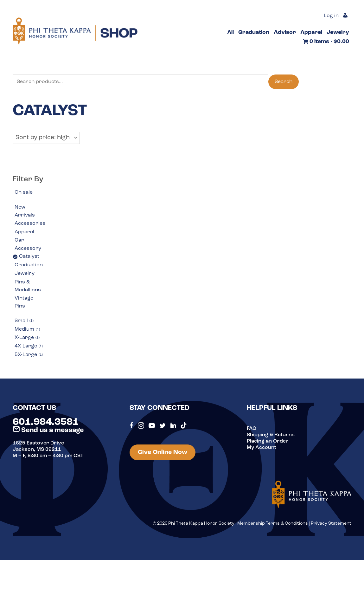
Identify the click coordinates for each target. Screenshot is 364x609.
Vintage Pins (24, 302)
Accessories (30, 224)
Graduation (29, 265)
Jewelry (25, 274)
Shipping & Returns (271, 435)
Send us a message (48, 430)
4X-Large (29, 347)
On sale (24, 192)
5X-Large (29, 355)
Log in (331, 16)
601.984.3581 (46, 422)
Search (284, 82)
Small (24, 321)
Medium (27, 330)
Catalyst (29, 256)
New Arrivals (25, 211)
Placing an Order (268, 441)
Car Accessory (28, 244)
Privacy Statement (331, 524)
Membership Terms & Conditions (273, 524)
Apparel (24, 232)
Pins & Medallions (28, 286)
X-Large (27, 338)
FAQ (252, 429)
